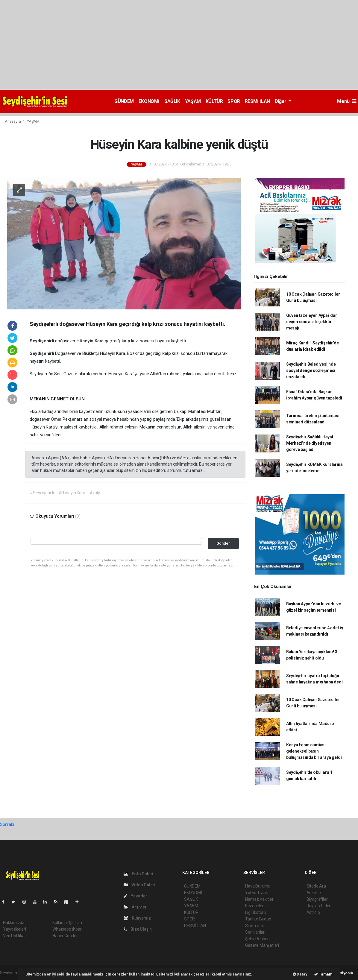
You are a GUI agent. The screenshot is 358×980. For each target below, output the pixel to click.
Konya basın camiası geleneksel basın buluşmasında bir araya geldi (314, 751)
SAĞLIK (172, 101)
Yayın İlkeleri (14, 929)
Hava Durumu (258, 886)
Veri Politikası (15, 936)
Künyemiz (137, 918)
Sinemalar (255, 926)
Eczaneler (254, 906)
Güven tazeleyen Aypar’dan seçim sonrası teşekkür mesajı (312, 322)
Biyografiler (317, 899)
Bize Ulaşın (138, 929)
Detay (300, 974)
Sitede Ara (316, 886)
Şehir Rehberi (257, 939)
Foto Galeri (139, 874)
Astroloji (314, 912)
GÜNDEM (124, 101)
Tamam (323, 974)
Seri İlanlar (255, 932)
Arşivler (135, 907)
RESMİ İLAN (257, 101)
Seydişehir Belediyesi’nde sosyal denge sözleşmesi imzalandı (311, 370)
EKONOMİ (149, 101)
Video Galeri (139, 885)
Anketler (314, 893)
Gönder (223, 543)
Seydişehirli (43, 341)
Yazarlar (135, 896)
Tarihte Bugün (258, 919)
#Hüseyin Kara (72, 493)
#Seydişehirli (42, 493)
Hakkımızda (14, 923)
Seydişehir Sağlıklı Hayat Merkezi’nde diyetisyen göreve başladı (310, 443)
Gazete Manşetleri (262, 945)
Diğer (281, 101)
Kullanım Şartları (67, 923)
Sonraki (7, 824)
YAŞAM (193, 101)
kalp (126, 341)
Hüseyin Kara (91, 341)
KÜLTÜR (214, 101)
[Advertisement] (179, 45)
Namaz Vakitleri (260, 899)
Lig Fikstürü (255, 912)
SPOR (234, 101)
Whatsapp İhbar (67, 929)
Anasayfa (13, 121)
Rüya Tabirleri (319, 906)
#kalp (95, 493)
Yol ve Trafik (257, 893)
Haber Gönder (65, 936)
